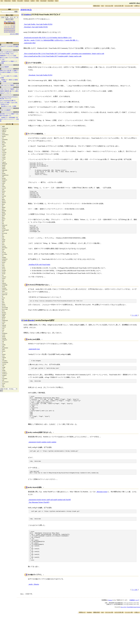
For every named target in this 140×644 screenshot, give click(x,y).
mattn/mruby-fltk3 (30, 43)
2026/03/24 (16, 95)
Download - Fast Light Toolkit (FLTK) (36, 27)
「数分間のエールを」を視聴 (8, 106)
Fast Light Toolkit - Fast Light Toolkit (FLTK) (38, 24)
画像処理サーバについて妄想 (8, 56)
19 (6, 30)
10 (14, 27)
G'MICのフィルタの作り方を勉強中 (9, 47)
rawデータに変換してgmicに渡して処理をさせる (9, 103)
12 (6, 28)
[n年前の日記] (38, 10)
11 (5, 28)
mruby (32, 326)
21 (10, 30)
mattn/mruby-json (34, 355)
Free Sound (43, 1)
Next (14, 22)
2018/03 (10, 22)
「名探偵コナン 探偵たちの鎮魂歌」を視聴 (9, 81)
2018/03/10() (26, 10)
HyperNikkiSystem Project (133, 626)
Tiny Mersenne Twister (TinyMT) (39, 515)
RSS (103, 6)
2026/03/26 (16, 83)
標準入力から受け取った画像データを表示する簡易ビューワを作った (9, 72)
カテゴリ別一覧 (119, 6)
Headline (89, 631)
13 (8, 28)
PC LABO (20, 1)
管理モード (82, 631)
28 (10, 32)
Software (27, 1)
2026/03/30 (16, 45)
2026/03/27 (16, 69)
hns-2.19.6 (123, 626)
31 (14, 32)
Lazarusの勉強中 (5, 67)
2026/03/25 (16, 87)
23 (13, 30)
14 (10, 28)
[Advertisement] (105, 638)
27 (8, 32)
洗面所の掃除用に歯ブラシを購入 (9, 91)
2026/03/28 (16, 65)
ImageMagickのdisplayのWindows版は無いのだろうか (9, 98)
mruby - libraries (34, 603)
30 (13, 32)
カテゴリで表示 (14, 34)
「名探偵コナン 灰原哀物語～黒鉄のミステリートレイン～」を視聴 (9, 119)
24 (14, 30)
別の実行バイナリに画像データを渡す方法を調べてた (9, 115)
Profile (14, 1)
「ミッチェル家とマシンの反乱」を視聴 (9, 77)
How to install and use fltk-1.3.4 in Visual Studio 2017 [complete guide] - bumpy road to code (53, 56)
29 (11, 32)
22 (11, 30)
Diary (57, 1)
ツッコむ (135, 321)
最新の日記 (97, 6)
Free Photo (51, 1)
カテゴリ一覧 (9, 124)
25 (5, 32)
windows (28, 14)
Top (2, 1)
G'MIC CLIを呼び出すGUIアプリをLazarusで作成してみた (9, 53)
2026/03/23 (16, 108)
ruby (26, 326)
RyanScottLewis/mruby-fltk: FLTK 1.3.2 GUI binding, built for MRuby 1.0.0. (48, 38)
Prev (5, 22)
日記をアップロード (6, 93)
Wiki (37, 1)
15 (11, 28)
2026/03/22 (16, 112)
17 (14, 28)
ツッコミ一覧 (129, 6)
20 (8, 30)
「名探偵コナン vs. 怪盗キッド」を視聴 (9, 62)
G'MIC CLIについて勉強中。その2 (9, 89)
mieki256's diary (135, 3)
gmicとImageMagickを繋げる (8, 101)
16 (13, 28)
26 (6, 32)
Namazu (110, 619)
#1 (22, 14)
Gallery (33, 1)
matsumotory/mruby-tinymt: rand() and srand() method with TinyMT (50, 512)
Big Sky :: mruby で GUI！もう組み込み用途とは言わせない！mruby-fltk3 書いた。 (52, 40)
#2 (22, 326)
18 (5, 30)
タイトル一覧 (109, 6)
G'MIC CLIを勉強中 (5, 110)
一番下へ (137, 6)
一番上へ (137, 631)
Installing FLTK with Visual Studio (40, 270)
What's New (7, 1)
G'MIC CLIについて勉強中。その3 (9, 85)
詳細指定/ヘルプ (134, 619)
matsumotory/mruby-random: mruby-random (43, 453)
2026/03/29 (16, 50)
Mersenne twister (102, 504)
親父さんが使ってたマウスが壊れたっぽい (9, 58)
